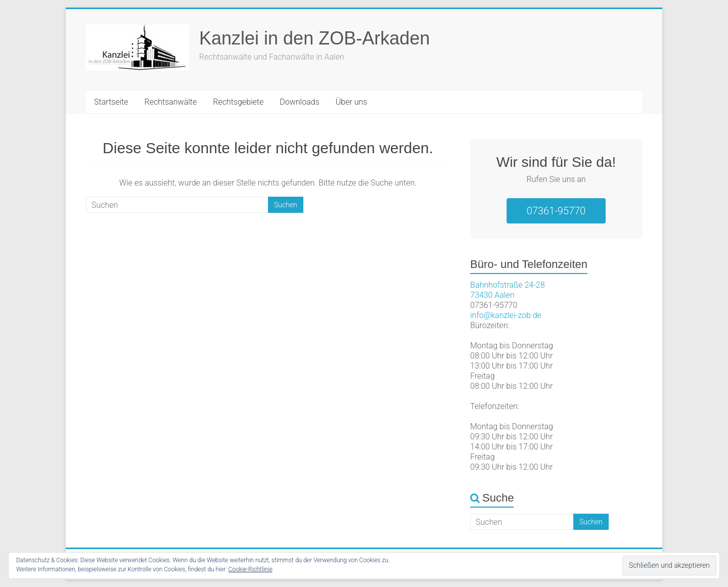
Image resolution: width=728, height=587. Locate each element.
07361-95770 (556, 211)
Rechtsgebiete (238, 102)
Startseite (111, 102)
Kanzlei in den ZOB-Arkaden (314, 38)
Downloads (299, 102)
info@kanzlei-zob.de (506, 315)
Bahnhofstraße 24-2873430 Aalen (508, 290)
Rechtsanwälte (171, 102)
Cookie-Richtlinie (251, 569)
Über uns (352, 102)
